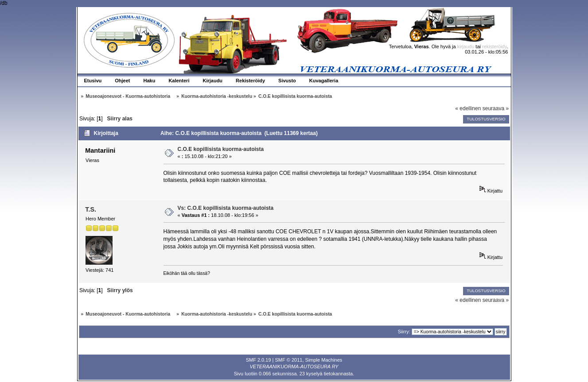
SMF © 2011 (289, 360)
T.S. (91, 209)
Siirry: (404, 332)
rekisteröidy (494, 46)
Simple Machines (324, 360)
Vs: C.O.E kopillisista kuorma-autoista (226, 208)
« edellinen (468, 108)
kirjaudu (466, 46)
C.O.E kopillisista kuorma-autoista (221, 149)
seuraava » (496, 108)
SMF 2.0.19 (259, 360)
